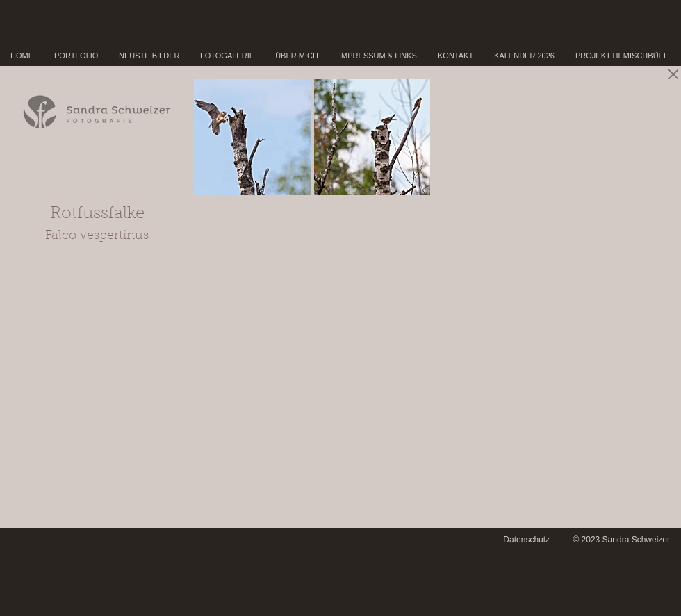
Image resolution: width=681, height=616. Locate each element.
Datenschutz (526, 540)
